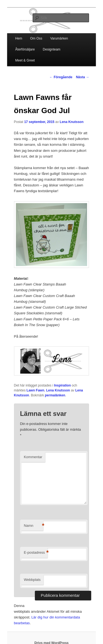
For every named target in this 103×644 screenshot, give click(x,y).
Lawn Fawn (36, 390)
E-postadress (36, 553)
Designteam (52, 49)
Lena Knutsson (72, 122)
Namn (34, 526)
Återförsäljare (25, 49)
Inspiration (62, 385)
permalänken (55, 395)
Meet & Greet (25, 60)
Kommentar (33, 457)
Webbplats (32, 580)
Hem (19, 38)
